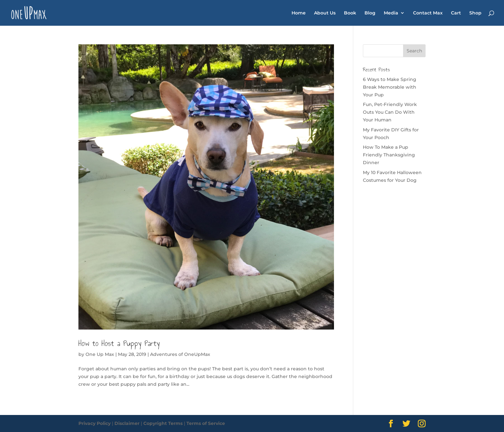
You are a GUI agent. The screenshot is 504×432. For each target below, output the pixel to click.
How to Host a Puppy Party (119, 343)
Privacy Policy (94, 423)
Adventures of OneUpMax (180, 354)
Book (350, 13)
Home (299, 13)
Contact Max (428, 13)
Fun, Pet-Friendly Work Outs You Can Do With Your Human (390, 112)
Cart (456, 13)
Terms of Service (206, 423)
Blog (370, 13)
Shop (475, 13)
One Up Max (100, 354)
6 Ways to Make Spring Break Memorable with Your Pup (390, 87)
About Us (325, 13)
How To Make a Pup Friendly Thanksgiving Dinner (389, 155)
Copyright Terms (163, 423)
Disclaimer (127, 423)
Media (391, 13)
